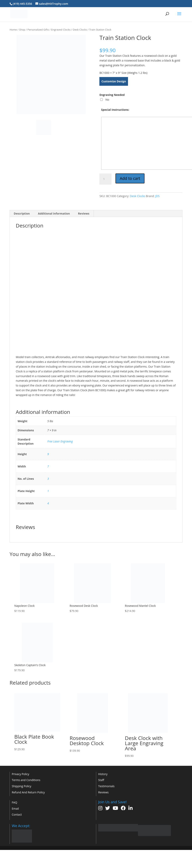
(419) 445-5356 (22, 4)
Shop (22, 30)
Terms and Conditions (26, 780)
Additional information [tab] (54, 213)
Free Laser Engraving (60, 441)
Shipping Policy (21, 786)
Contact (17, 815)
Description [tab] (22, 213)
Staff (101, 780)
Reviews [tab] (84, 213)
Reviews (103, 792)
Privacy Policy (20, 774)
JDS (157, 196)
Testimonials (106, 786)
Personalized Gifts (38, 30)
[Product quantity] (105, 179)
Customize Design (114, 81)
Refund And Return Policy (28, 792)
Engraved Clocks (61, 30)
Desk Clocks (80, 30)
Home (13, 30)
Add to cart (130, 178)
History (103, 774)
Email (15, 809)
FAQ (14, 802)
